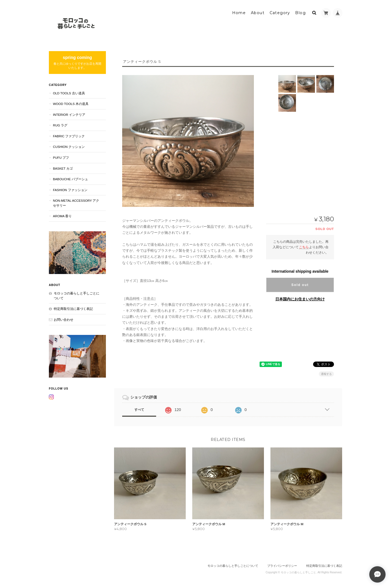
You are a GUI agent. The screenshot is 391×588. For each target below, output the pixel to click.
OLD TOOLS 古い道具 (69, 93)
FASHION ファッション (70, 190)
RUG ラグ (60, 125)
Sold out (300, 285)
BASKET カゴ (63, 168)
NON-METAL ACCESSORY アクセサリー (76, 203)
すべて (139, 410)
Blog (300, 13)
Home (239, 13)
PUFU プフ (61, 158)
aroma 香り (62, 216)
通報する (326, 374)
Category (280, 13)
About (258, 13)
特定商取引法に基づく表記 (73, 309)
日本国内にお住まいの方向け (300, 299)
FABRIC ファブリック (69, 136)
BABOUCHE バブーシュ (70, 179)
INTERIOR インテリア (69, 115)
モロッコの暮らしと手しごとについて (77, 296)
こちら (304, 247)
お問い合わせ (64, 320)
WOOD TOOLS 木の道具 (71, 104)
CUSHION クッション (69, 147)
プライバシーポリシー (282, 566)
